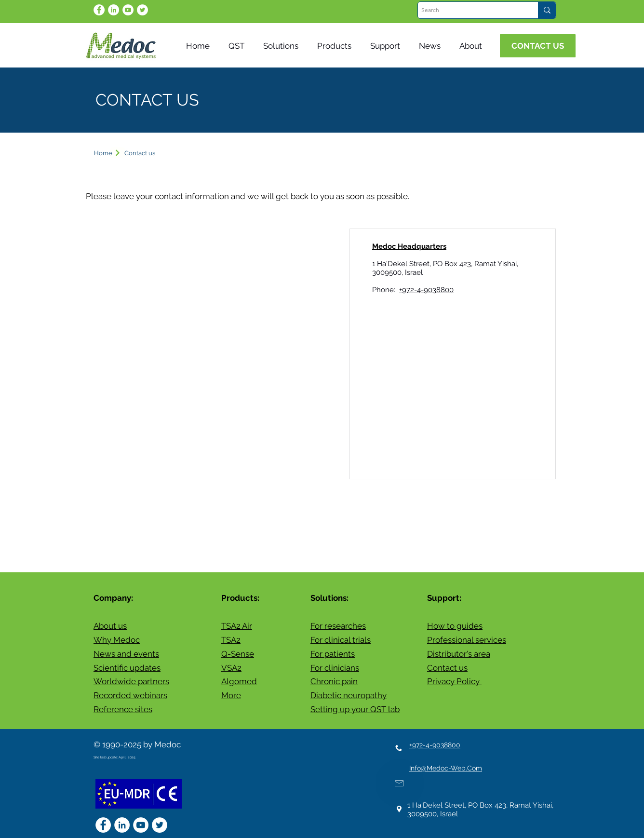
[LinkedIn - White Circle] (114, 10)
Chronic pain (334, 681)
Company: (113, 598)
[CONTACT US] (538, 46)
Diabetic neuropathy (349, 695)
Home (103, 153)
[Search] (470, 10)
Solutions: (329, 598)
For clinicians (335, 668)
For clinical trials (341, 640)
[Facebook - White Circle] (99, 10)
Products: (240, 598)
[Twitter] (142, 10)
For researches (338, 626)
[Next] (118, 153)
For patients (333, 654)
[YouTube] (128, 10)
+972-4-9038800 (426, 290)
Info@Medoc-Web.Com (446, 768)
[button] (432, 46)
